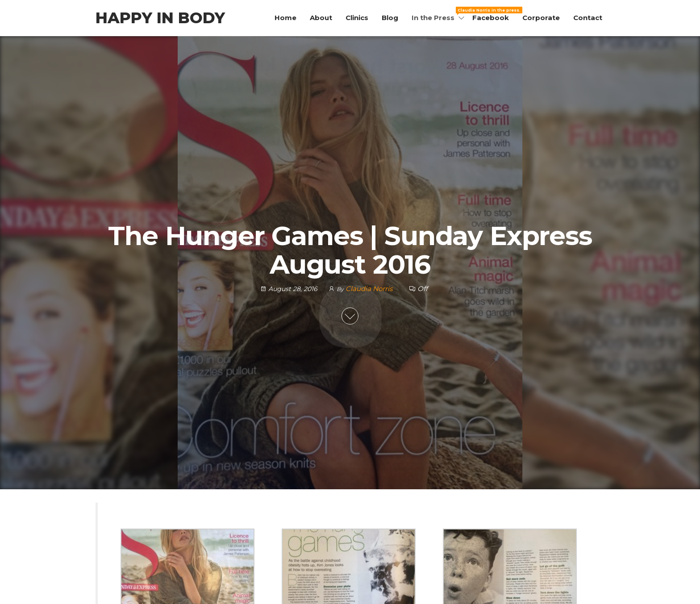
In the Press (439, 14)
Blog (390, 18)
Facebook (491, 18)
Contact (588, 18)
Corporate (541, 18)
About (321, 18)
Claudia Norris (370, 288)
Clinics (357, 18)
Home (285, 18)
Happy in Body (160, 18)
